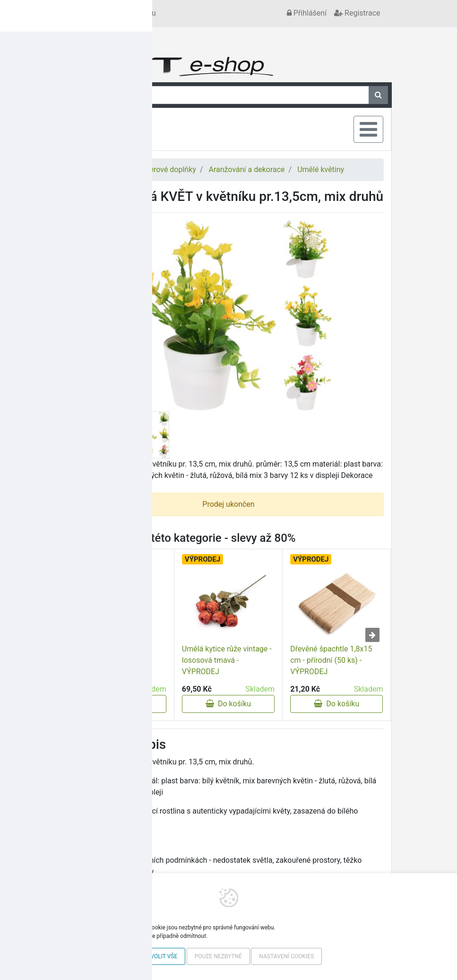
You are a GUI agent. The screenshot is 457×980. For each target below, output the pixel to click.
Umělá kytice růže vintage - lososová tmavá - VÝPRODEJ (227, 660)
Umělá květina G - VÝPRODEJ (103, 672)
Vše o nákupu (133, 13)
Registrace (357, 13)
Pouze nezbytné (218, 956)
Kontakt (90, 13)
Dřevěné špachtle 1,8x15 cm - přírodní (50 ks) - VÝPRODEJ (331, 660)
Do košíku (120, 704)
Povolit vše (160, 956)
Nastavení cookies (286, 956)
